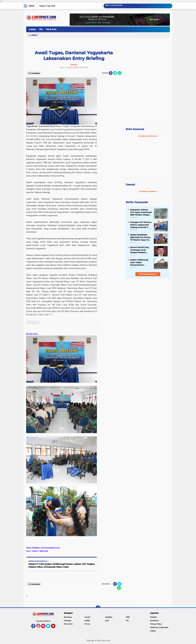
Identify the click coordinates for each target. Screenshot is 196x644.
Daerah (130, 185)
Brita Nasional (135, 129)
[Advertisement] (148, 105)
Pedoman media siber (159, 627)
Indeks (32, 29)
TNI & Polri (51, 29)
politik (87, 621)
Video (34, 35)
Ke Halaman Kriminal (148, 136)
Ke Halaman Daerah (148, 191)
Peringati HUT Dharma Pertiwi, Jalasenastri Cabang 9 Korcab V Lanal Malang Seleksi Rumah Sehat (141, 225)
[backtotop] (98, 608)
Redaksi (153, 617)
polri (107, 621)
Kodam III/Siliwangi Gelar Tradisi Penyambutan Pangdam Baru (139, 262)
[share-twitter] (115, 73)
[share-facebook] (111, 73)
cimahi (87, 617)
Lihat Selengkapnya (148, 274)
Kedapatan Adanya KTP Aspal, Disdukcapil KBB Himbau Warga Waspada (141, 212)
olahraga (67, 621)
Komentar (34, 73)
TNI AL (87, 624)
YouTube (55, 627)
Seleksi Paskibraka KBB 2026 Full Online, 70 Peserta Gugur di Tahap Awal (140, 237)
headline (109, 617)
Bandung (68, 617)
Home (31, 6)
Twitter (49, 627)
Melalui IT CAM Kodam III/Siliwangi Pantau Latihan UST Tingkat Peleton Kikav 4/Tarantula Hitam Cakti (61, 565)
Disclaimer (154, 621)
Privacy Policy (156, 624)
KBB (128, 617)
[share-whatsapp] (119, 73)
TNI (41, 29)
